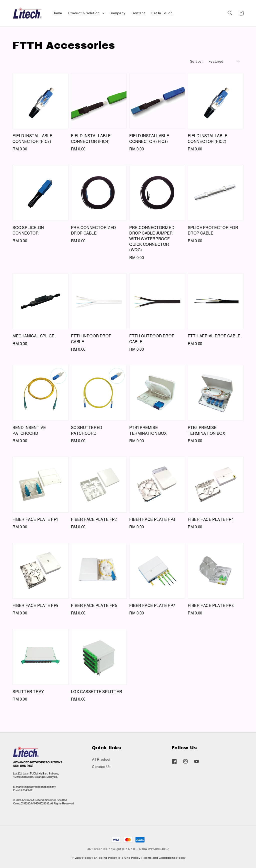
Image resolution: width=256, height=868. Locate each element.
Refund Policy (130, 858)
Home (57, 13)
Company (117, 13)
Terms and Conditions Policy (164, 858)
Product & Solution (84, 13)
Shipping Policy (106, 858)
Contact (138, 13)
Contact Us (101, 767)
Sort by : (197, 61)
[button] (230, 13)
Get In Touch (162, 13)
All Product (101, 759)
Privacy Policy (81, 858)
